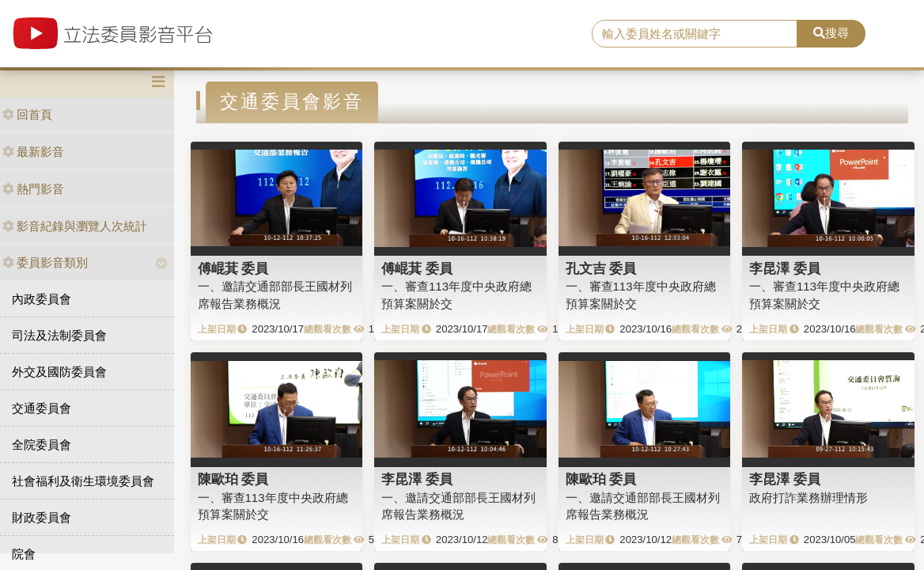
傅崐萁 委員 (233, 268)
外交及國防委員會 (59, 372)
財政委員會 (42, 517)
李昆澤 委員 (785, 268)
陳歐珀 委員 (233, 479)
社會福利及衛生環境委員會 (83, 481)
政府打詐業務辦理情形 (808, 498)
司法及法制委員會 (59, 335)
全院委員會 (42, 445)
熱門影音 (33, 189)
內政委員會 (42, 299)
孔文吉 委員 (601, 268)
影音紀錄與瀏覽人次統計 (75, 226)
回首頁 (27, 114)
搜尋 (831, 33)
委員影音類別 (45, 262)
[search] (695, 34)
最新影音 (33, 152)
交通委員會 (42, 408)
